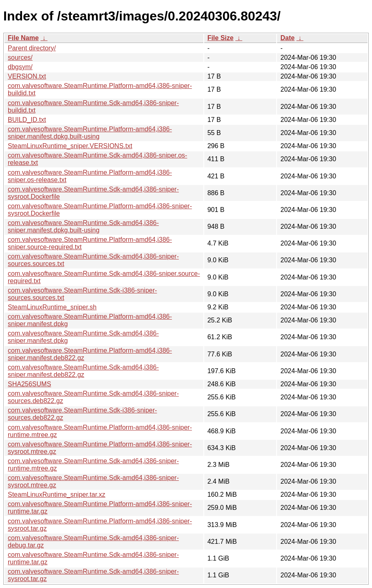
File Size (221, 38)
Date (287, 38)
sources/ (20, 57)
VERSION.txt (27, 76)
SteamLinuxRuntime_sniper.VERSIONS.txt (70, 146)
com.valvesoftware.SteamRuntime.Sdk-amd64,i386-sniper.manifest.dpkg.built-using (83, 226)
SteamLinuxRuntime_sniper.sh (52, 307)
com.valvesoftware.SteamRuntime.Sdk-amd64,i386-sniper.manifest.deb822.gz (83, 371)
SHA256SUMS (29, 384)
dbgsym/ (20, 67)
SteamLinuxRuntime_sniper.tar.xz (56, 495)
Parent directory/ (32, 48)
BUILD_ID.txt (27, 120)
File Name (23, 38)
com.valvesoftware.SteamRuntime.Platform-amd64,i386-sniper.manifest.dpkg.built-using (90, 133)
